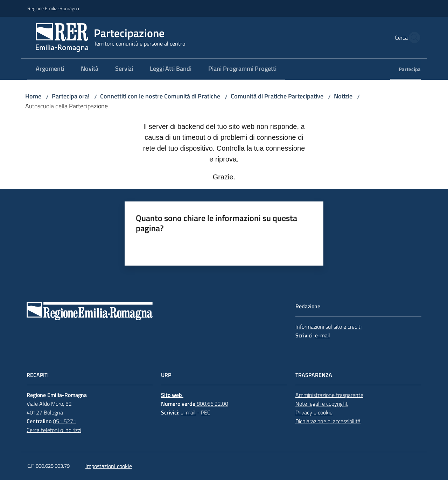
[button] (412, 37)
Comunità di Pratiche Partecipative (277, 96)
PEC (206, 412)
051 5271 (65, 421)
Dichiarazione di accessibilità (328, 421)
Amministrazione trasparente (329, 395)
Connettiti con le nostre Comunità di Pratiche (160, 96)
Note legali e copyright (322, 404)
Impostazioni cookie (109, 466)
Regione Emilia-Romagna (53, 8)
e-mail (323, 335)
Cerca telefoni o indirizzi (54, 430)
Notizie (343, 96)
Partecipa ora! (71, 96)
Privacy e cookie (314, 412)
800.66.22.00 (212, 404)
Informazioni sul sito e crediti (328, 327)
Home (33, 96)
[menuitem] (50, 69)
